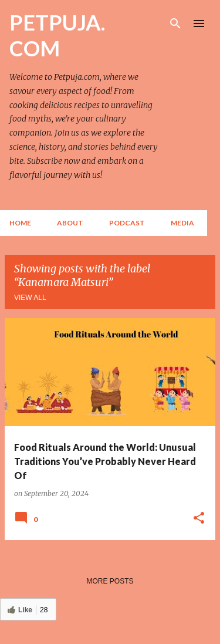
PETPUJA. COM (57, 35)
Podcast (127, 223)
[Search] (175, 23)
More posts (110, 581)
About (70, 223)
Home (20, 223)
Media (182, 223)
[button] (199, 518)
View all (30, 298)
